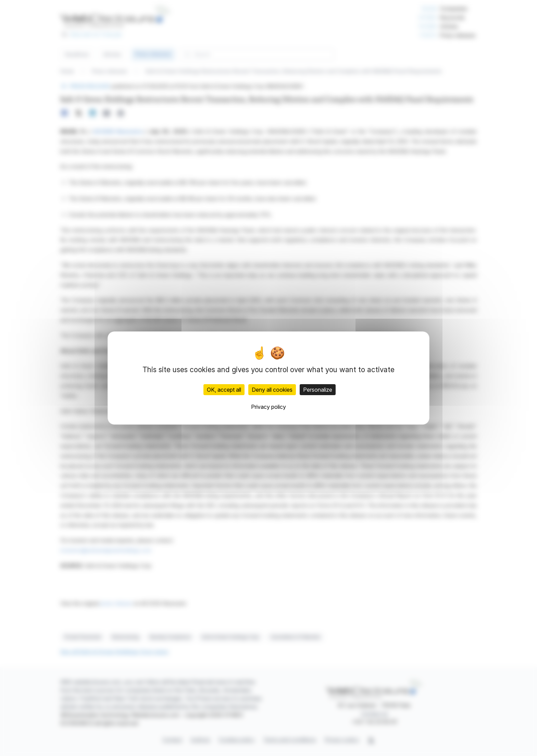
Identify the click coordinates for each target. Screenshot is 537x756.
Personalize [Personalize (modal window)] (318, 390)
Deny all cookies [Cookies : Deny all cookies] (272, 390)
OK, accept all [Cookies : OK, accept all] (224, 390)
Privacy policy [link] (268, 407)
